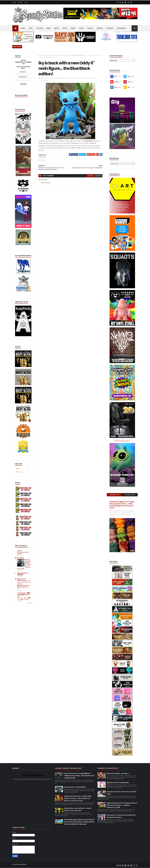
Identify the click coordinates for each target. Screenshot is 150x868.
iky (64, 55)
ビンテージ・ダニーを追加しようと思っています (24, 602)
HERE (78, 148)
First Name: (23, 72)
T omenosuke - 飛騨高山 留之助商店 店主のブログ (24, 598)
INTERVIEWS (121, 28)
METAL (57, 28)
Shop (26, 2)
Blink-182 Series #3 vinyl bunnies (118, 783)
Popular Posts (130, 495)
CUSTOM (40, 28)
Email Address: (23, 77)
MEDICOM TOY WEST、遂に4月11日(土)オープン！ (24, 591)
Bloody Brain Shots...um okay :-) (118, 773)
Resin (73, 55)
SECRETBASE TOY (23, 577)
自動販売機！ (20, 578)
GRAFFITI (100, 28)
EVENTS (90, 28)
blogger (90, 176)
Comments (20, 476)
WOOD (65, 28)
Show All (30, 607)
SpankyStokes (80, 55)
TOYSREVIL (21, 562)
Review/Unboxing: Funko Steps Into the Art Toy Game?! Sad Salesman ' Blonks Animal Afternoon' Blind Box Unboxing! (79, 822)
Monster (69, 55)
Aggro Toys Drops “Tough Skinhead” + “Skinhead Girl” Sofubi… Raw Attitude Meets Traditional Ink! (79, 776)
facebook (98, 176)
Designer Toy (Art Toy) (56, 55)
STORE (23, 28)
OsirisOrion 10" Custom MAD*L (75, 787)
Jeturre (19, 554)
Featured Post (115, 495)
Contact (20, 2)
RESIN (48, 28)
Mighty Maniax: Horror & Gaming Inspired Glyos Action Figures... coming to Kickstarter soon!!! (122, 805)
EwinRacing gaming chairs (122, 441)
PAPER (73, 28)
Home (14, 2)
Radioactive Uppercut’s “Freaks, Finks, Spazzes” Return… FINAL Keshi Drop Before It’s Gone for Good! (122, 505)
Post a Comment (46, 183)
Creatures (46, 55)
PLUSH (82, 28)
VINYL (31, 28)
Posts (18, 472)
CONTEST (110, 28)
